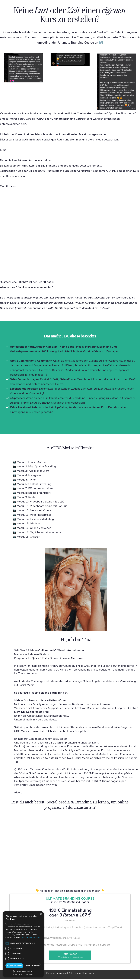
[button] (23, 971)
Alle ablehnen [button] (33, 966)
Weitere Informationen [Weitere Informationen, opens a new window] (31, 937)
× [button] (41, 914)
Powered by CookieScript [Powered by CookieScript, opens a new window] (23, 974)
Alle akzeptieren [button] (14, 966)
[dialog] (23, 944)
